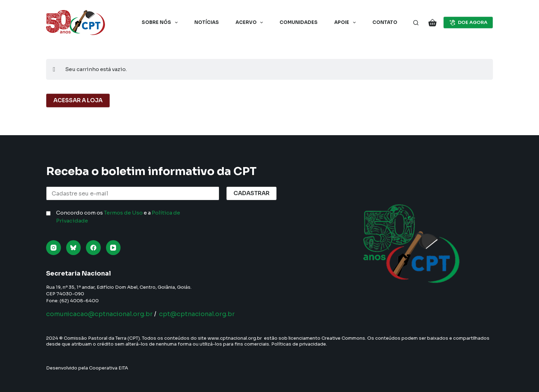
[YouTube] (113, 248)
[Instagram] (54, 248)
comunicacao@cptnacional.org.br (101, 314)
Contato (385, 22)
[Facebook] (93, 248)
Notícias (207, 22)
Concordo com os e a (118, 217)
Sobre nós (161, 23)
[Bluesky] (74, 248)
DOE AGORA (468, 23)
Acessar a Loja (78, 100)
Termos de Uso (123, 213)
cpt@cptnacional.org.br (201, 314)
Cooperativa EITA (109, 368)
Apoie (346, 23)
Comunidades (299, 22)
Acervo (251, 23)
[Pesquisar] (416, 23)
